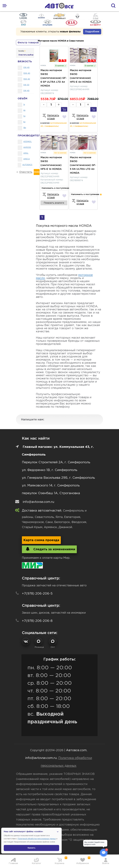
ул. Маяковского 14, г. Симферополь (51, 486)
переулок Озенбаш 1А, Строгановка (51, 493)
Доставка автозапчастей (42, 511)
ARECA (27, 159)
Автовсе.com (76, 750)
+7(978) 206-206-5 (37, 594)
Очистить (26, 172)
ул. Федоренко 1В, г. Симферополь (50, 470)
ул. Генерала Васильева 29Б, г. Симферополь (58, 478)
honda (22, 51)
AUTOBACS (27, 165)
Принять (32, 848)
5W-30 (26, 85)
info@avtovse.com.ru (38, 502)
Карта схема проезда (41, 540)
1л (24, 105)
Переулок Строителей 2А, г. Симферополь (56, 462)
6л (24, 122)
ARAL (26, 153)
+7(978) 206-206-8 (37, 621)
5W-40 (26, 91)
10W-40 (27, 73)
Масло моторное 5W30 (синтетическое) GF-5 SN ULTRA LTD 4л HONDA (83, 165)
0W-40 (26, 68)
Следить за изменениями (49, 549)
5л (24, 116)
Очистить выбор (26, 55)
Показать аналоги (54, 203)
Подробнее (92, 32)
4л (24, 110)
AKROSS (27, 147)
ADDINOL (28, 142)
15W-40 (27, 79)
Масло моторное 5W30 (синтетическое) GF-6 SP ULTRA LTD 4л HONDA (54, 78)
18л (25, 128)
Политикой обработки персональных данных (37, 839)
